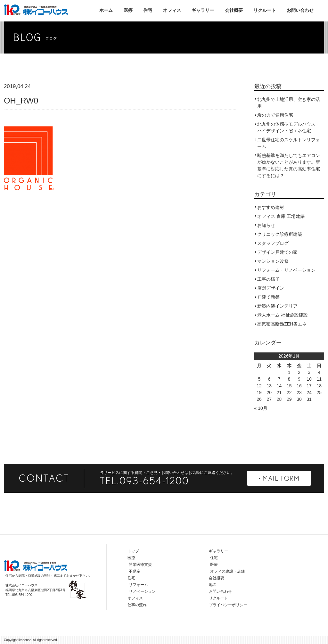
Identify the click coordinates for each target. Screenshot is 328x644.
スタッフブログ (273, 243)
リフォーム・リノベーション (286, 270)
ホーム (106, 10)
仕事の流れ (137, 605)
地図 (213, 585)
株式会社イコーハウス (36, 10)
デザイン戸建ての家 (277, 252)
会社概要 (234, 10)
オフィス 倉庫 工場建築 (281, 216)
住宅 (148, 10)
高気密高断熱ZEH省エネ (282, 324)
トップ (133, 551)
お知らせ (266, 225)
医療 (128, 10)
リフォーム (138, 585)
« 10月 (261, 408)
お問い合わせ (300, 10)
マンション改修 (273, 261)
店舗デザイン (271, 288)
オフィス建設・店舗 (227, 571)
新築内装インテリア (277, 306)
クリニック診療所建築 (280, 234)
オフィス (172, 10)
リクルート (265, 10)
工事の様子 (268, 279)
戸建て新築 (268, 297)
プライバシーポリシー (228, 605)
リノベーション (142, 591)
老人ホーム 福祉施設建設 (283, 315)
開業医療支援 (140, 565)
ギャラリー (203, 10)
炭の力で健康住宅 (275, 115)
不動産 (135, 571)
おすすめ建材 (271, 207)
